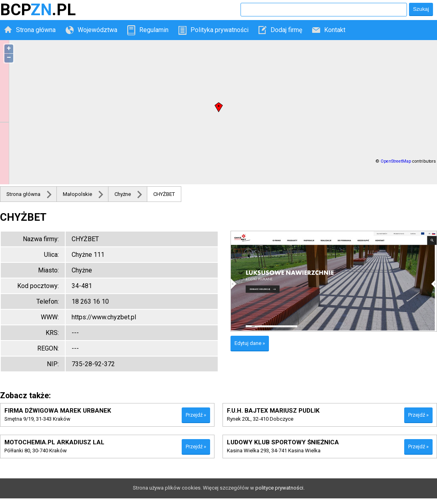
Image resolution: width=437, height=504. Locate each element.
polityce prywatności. (280, 488)
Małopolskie (77, 194)
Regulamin (154, 30)
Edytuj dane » (250, 343)
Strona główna (36, 30)
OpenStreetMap (396, 161)
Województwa (97, 30)
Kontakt (335, 30)
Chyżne (123, 194)
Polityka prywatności (220, 30)
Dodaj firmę (286, 30)
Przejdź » (196, 415)
